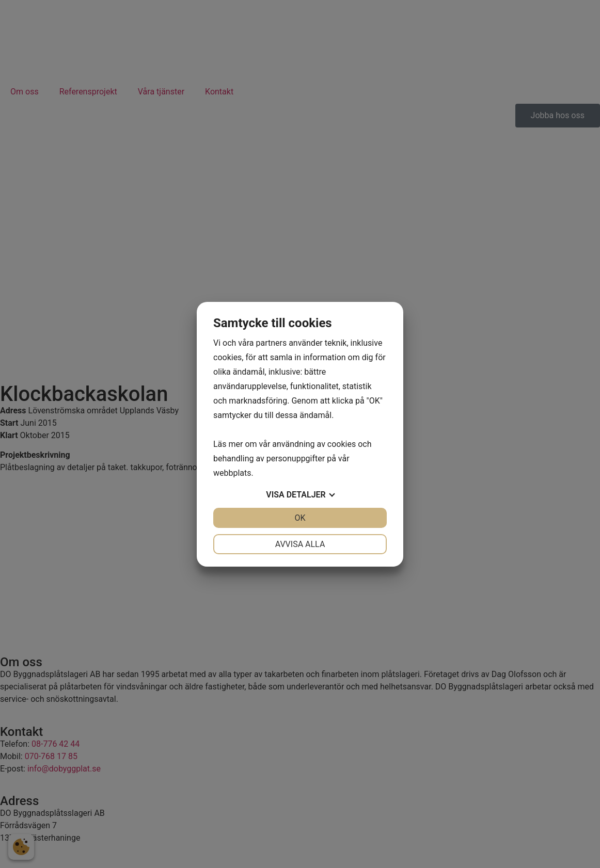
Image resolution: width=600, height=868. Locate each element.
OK (300, 518)
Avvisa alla (300, 544)
